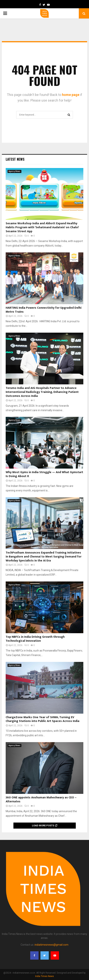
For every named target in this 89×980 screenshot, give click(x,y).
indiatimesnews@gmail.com (51, 945)
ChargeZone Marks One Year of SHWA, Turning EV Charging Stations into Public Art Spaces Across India (43, 719)
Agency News (14, 171)
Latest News (15, 159)
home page (71, 95)
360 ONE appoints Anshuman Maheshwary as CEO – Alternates (41, 800)
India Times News (44, 976)
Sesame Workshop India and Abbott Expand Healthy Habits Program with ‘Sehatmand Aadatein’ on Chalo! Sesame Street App (42, 227)
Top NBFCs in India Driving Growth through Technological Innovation (35, 639)
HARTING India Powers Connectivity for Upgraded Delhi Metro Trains (44, 310)
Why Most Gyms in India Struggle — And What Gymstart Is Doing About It (44, 474)
